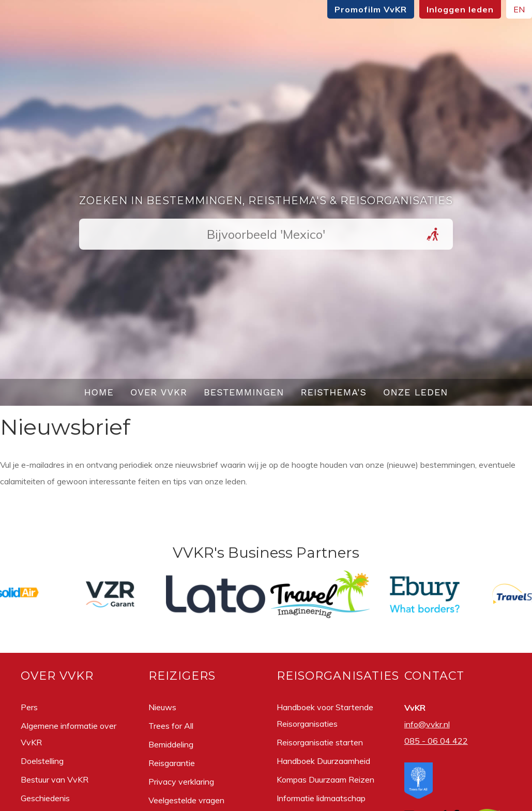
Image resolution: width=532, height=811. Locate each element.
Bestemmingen (244, 392)
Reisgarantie (172, 763)
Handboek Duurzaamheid (323, 761)
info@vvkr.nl (427, 724)
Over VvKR (159, 392)
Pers (29, 707)
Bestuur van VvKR (55, 779)
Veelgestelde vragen (186, 800)
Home (99, 392)
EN (519, 9)
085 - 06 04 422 (436, 741)
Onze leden (416, 392)
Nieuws (162, 707)
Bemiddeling (171, 744)
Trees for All (171, 726)
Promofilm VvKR (371, 9)
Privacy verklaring (181, 782)
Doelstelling (42, 761)
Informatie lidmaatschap (321, 798)
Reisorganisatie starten (320, 742)
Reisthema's (334, 392)
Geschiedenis (45, 798)
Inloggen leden (460, 9)
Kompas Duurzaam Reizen (325, 779)
